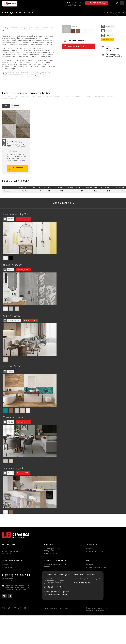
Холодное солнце (13, 418)
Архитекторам (8, 545)
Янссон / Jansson (13, 266)
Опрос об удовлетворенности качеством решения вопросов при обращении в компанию (17, 588)
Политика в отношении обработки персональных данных (100, 610)
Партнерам (49, 545)
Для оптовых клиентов (12, 561)
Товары (5, 549)
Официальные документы (96, 568)
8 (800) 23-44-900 (74, 2)
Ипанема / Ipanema (14, 367)
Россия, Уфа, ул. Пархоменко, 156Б (87, 580)
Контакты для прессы (95, 552)
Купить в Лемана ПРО (75, 46)
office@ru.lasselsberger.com (56, 595)
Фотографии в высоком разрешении (11, 553)
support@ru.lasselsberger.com (57, 592)
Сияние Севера (12, 316)
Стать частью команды (97, 3)
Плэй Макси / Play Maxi (16, 215)
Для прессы (92, 545)
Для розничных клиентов (55, 561)
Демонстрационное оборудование (52, 550)
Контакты (90, 566)
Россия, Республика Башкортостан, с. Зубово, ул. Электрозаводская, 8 (54, 582)
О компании (91, 561)
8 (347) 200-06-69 (82, 584)
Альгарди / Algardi (13, 469)
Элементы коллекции (75, 41)
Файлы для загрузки (52, 554)
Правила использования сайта (56, 609)
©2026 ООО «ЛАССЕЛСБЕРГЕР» (15, 609)
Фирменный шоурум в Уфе (84, 575)
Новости (90, 549)
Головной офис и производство (57, 575)
